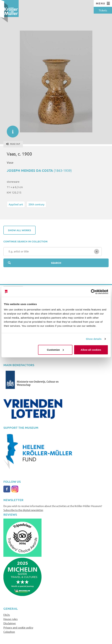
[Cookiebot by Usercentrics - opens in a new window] (93, 292)
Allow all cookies (91, 350)
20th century (36, 204)
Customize (55, 350)
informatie (11, 130)
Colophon (9, 632)
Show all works (19, 230)
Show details (94, 339)
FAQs (7, 615)
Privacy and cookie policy (18, 627)
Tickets (103, 10)
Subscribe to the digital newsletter (23, 510)
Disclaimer (10, 623)
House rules (11, 619)
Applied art (16, 204)
